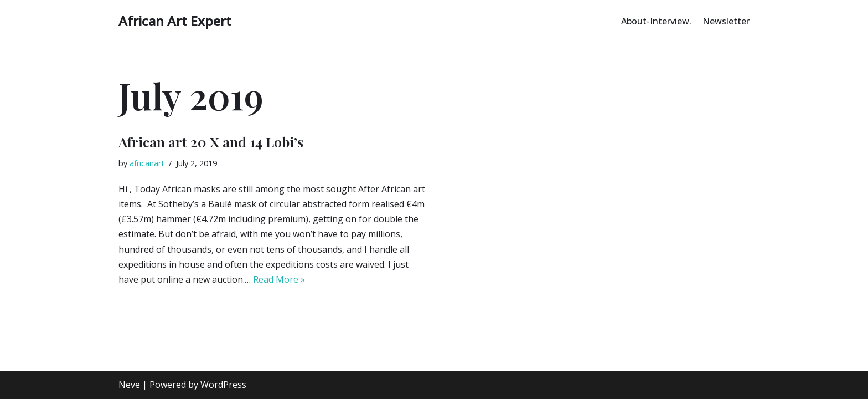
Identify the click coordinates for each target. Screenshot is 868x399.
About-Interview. (656, 21)
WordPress (223, 385)
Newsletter (726, 21)
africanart (147, 163)
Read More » (279, 279)
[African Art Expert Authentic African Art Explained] (175, 21)
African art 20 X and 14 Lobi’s (211, 142)
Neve (129, 385)
